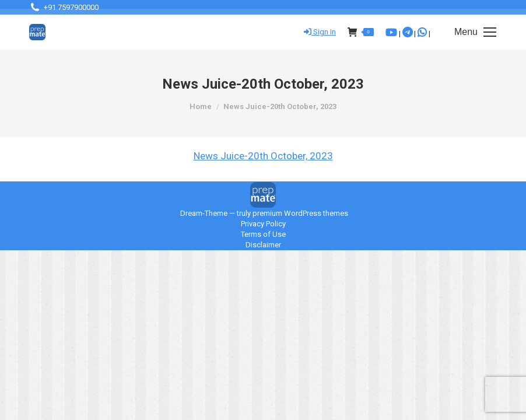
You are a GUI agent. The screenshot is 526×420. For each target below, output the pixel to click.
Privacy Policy (263, 224)
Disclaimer (263, 245)
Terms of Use (263, 234)
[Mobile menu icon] (475, 32)
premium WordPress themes (300, 213)
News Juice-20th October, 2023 (263, 156)
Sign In (320, 32)
